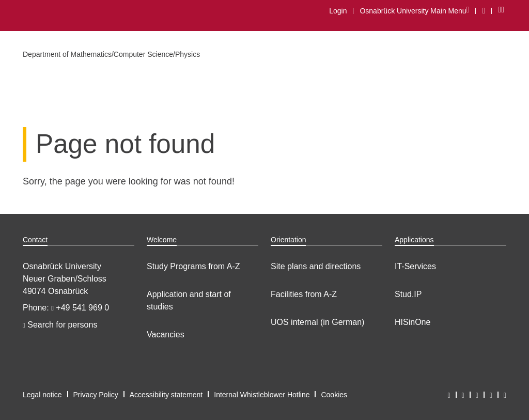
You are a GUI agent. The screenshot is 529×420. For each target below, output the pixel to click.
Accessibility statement (166, 395)
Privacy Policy (96, 395)
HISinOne (413, 322)
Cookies (334, 395)
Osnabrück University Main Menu (414, 11)
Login (338, 11)
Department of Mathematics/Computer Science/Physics (111, 54)
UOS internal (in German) (317, 322)
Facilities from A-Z (304, 294)
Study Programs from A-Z (193, 266)
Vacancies (166, 335)
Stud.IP (408, 294)
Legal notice (42, 395)
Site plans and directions (316, 266)
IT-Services (415, 266)
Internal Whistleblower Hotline (262, 395)
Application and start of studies (189, 300)
